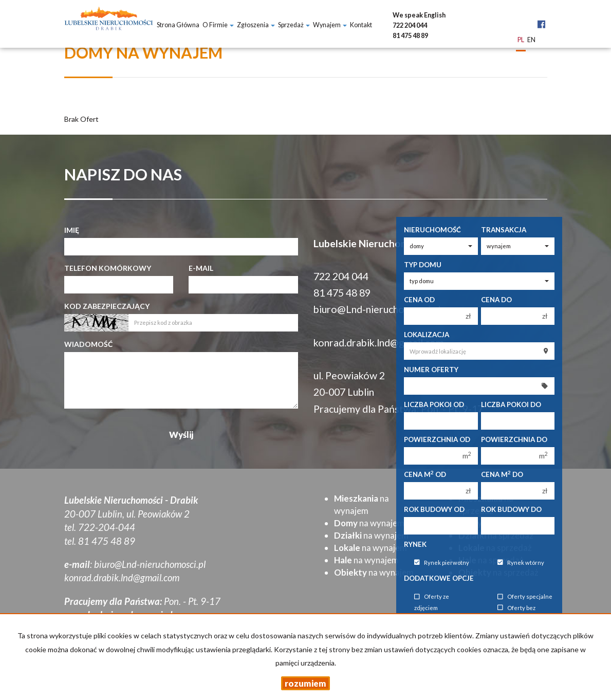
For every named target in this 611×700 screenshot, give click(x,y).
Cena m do (502, 474)
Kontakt (361, 25)
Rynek (415, 544)
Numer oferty (431, 370)
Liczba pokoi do (511, 404)
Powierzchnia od (437, 439)
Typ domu (423, 265)
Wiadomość (88, 344)
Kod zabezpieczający (107, 306)
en (531, 40)
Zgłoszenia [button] (256, 25)
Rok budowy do (511, 509)
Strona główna (178, 25)
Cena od (419, 300)
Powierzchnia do (514, 439)
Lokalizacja (427, 335)
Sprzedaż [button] (294, 25)
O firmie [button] (218, 25)
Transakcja (504, 230)
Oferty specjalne (525, 597)
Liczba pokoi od (434, 404)
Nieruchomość (432, 230)
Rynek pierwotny (442, 563)
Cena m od (425, 474)
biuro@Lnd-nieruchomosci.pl (377, 309)
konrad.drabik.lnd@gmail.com (379, 343)
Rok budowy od (434, 509)
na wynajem (369, 523)
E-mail (201, 268)
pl (521, 40)
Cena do (496, 300)
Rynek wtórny (521, 563)
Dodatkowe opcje (439, 578)
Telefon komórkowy (108, 268)
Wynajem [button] (330, 25)
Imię (72, 230)
